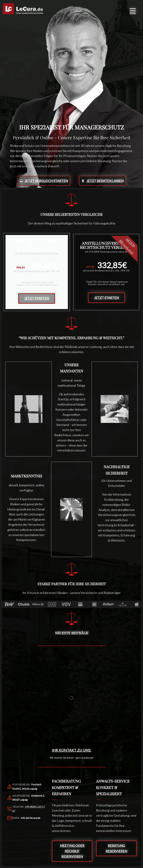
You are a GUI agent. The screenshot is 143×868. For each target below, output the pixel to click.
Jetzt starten (37, 298)
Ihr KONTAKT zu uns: (71, 750)
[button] (133, 10)
